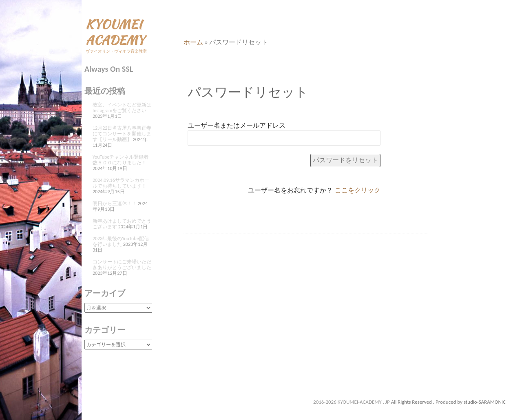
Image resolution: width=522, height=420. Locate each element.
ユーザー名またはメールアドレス (237, 125)
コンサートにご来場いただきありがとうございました (122, 265)
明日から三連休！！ (115, 203)
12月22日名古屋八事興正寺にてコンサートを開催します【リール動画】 (122, 134)
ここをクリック (358, 190)
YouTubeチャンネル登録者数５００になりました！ (121, 160)
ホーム (193, 42)
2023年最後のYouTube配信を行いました (121, 241)
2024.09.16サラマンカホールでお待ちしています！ (121, 183)
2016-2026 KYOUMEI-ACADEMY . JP (352, 402)
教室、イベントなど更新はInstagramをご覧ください (122, 108)
